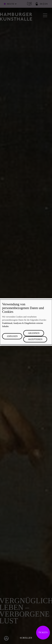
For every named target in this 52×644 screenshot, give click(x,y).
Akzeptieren (35, 339)
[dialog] (26, 322)
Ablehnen (34, 333)
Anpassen (12, 336)
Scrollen (26, 638)
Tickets (43, 632)
